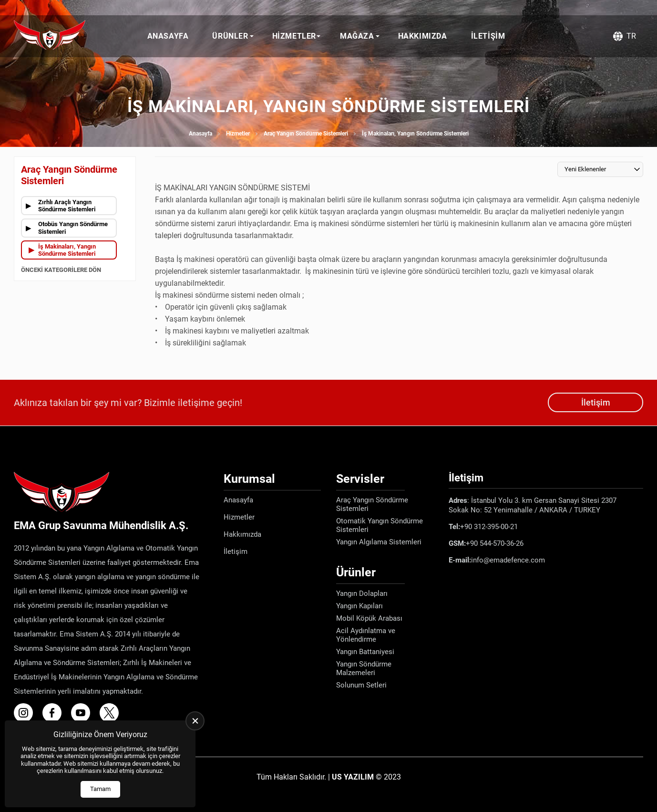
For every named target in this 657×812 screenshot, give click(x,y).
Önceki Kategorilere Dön (61, 270)
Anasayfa (168, 36)
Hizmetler (294, 36)
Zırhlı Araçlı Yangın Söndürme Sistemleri (67, 206)
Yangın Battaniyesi (365, 652)
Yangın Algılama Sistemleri (379, 542)
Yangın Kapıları (359, 606)
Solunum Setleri (361, 685)
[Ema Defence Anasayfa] (50, 36)
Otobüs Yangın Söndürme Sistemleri (73, 228)
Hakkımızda (423, 36)
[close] (195, 721)
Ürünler (230, 36)
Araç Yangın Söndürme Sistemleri (306, 134)
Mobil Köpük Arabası (369, 618)
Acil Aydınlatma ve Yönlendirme (366, 635)
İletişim (488, 36)
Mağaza (357, 36)
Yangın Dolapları (362, 593)
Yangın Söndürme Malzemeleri (364, 668)
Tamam (100, 789)
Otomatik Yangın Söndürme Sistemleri (380, 525)
